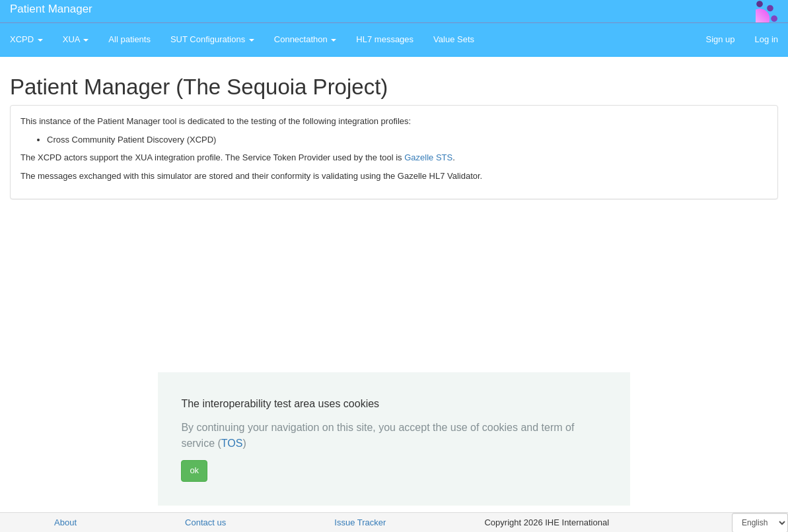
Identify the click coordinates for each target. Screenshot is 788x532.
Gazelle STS (428, 157)
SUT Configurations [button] (212, 39)
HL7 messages (385, 39)
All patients (129, 39)
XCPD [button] (26, 39)
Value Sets (454, 39)
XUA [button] (76, 39)
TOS (232, 443)
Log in (767, 39)
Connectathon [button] (305, 39)
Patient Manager (51, 9)
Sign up (720, 39)
